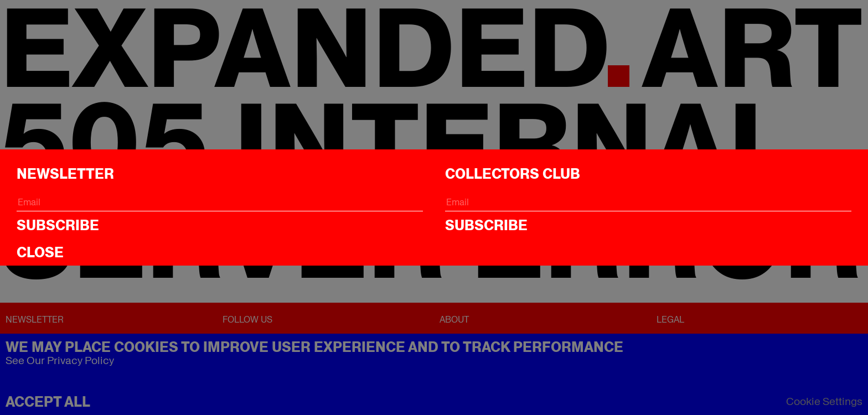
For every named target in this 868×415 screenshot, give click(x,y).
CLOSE (40, 252)
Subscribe (58, 225)
